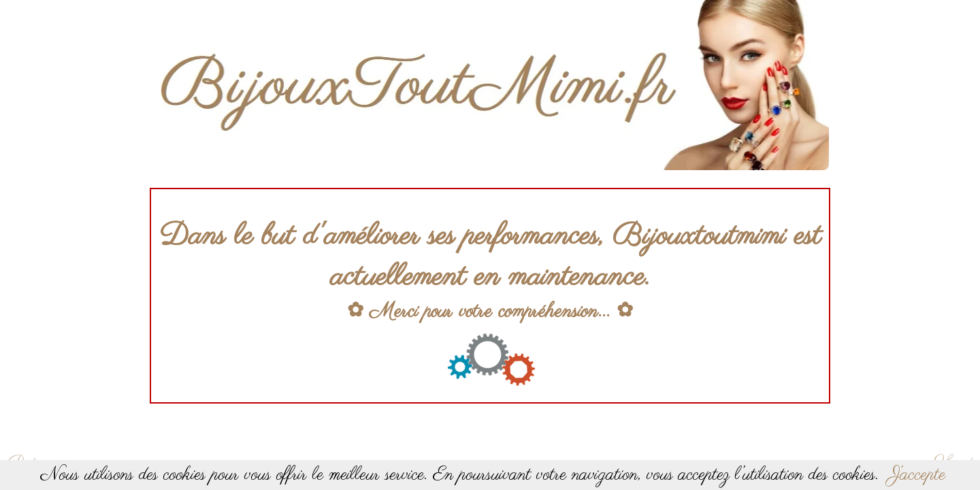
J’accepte (917, 475)
